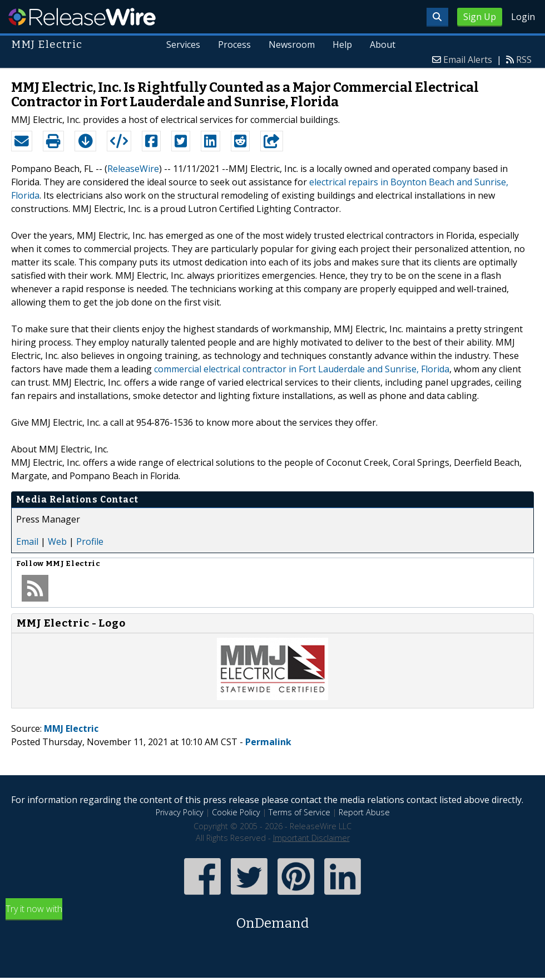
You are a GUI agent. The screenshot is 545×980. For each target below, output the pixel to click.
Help (342, 45)
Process (235, 45)
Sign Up (480, 17)
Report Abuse (364, 812)
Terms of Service (299, 812)
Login (523, 17)
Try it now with (272, 918)
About (383, 45)
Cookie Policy (236, 812)
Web (57, 541)
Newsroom (292, 45)
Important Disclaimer (311, 838)
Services (184, 45)
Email (27, 541)
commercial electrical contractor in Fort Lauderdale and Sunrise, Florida (302, 369)
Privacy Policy (180, 812)
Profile (90, 541)
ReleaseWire (82, 17)
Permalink (268, 742)
